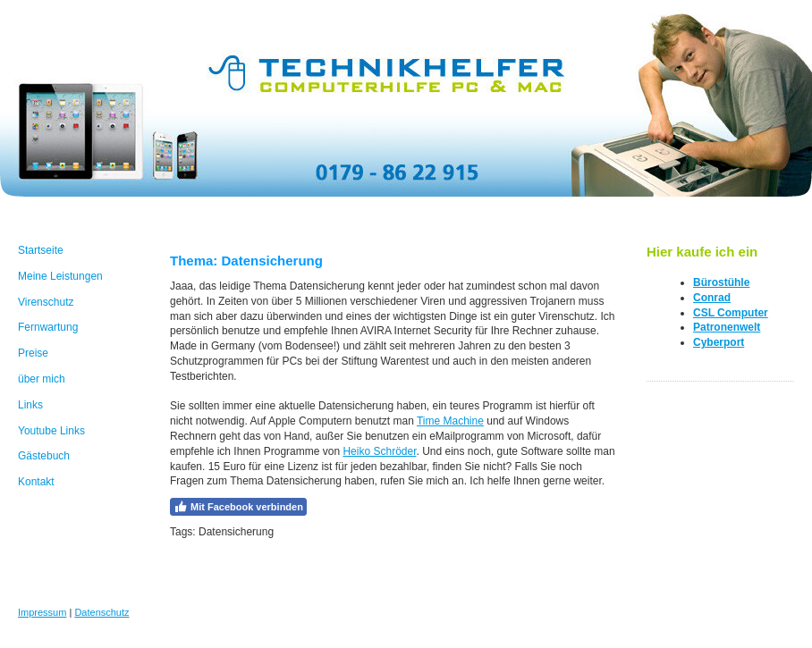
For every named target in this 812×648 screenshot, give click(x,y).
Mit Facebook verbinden (238, 507)
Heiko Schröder (379, 451)
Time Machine (450, 421)
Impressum (42, 612)
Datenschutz (101, 612)
